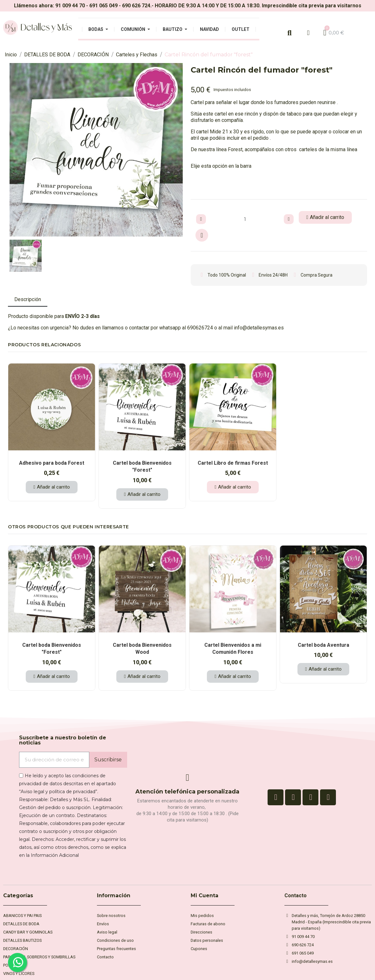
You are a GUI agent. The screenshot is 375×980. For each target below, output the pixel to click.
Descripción (28, 299)
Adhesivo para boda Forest (52, 463)
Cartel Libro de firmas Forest (233, 463)
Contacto (296, 895)
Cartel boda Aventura (324, 645)
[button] (14, 150)
